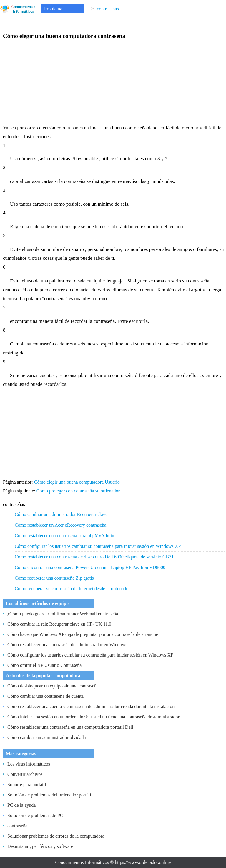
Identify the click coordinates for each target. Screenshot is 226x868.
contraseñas (108, 9)
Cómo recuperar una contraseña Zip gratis (54, 578)
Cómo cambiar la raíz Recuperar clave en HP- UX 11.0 (59, 624)
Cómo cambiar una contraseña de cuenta (45, 696)
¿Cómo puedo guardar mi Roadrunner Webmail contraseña (63, 614)
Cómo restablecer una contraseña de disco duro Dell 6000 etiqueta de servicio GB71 (94, 557)
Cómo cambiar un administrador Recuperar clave (61, 514)
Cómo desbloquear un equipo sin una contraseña (53, 686)
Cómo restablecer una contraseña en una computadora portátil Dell (70, 727)
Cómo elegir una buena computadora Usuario (78, 482)
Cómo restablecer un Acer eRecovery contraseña (60, 525)
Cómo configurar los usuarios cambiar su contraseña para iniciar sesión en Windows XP (98, 546)
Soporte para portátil (27, 784)
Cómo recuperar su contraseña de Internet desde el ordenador (72, 589)
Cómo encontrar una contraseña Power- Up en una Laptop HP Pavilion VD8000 (90, 567)
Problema (53, 9)
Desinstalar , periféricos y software (40, 846)
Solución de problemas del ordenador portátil (50, 795)
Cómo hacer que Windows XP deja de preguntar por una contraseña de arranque (83, 634)
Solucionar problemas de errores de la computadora (56, 836)
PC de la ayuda (21, 805)
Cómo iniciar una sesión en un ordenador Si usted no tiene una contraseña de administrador (93, 717)
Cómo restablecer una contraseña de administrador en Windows (67, 645)
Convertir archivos (25, 774)
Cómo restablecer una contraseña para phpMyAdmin (64, 536)
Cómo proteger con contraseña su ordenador (79, 491)
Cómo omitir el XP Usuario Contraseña (44, 665)
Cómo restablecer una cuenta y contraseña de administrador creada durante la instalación (91, 706)
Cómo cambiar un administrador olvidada (47, 737)
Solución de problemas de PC (35, 815)
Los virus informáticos (29, 764)
